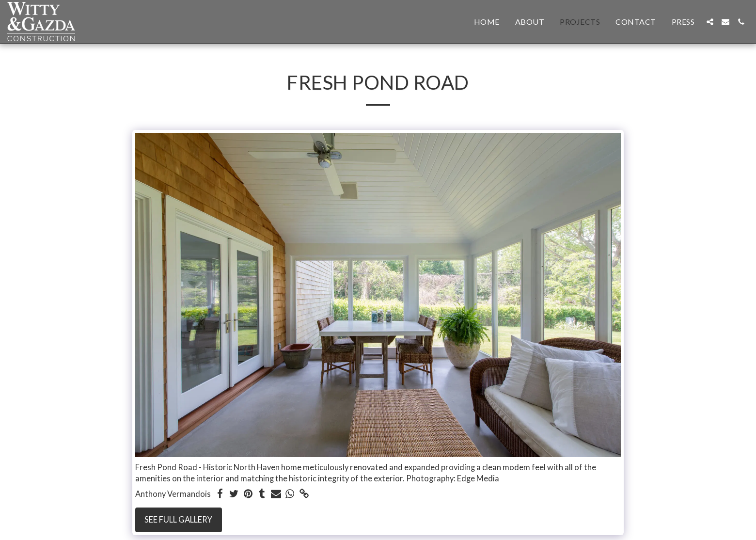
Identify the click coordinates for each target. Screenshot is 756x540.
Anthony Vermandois (173, 494)
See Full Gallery (178, 520)
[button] (710, 22)
